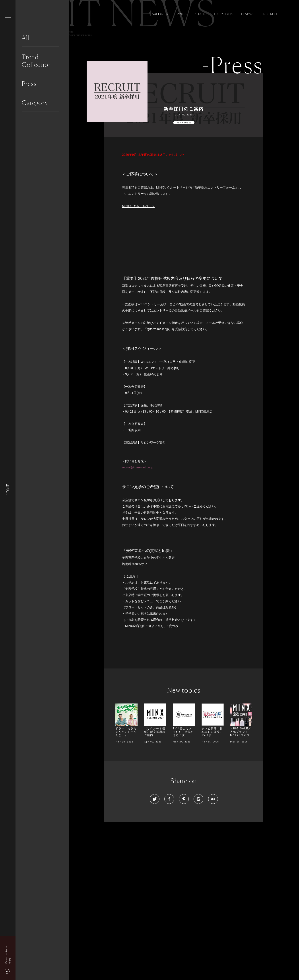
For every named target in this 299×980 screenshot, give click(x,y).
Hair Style (223, 14)
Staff (200, 14)
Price (182, 14)
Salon (158, 14)
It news (248, 14)
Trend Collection (37, 61)
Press (29, 84)
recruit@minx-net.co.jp (138, 467)
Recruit (271, 14)
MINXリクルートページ (138, 206)
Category (35, 103)
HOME (8, 490)
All (26, 38)
